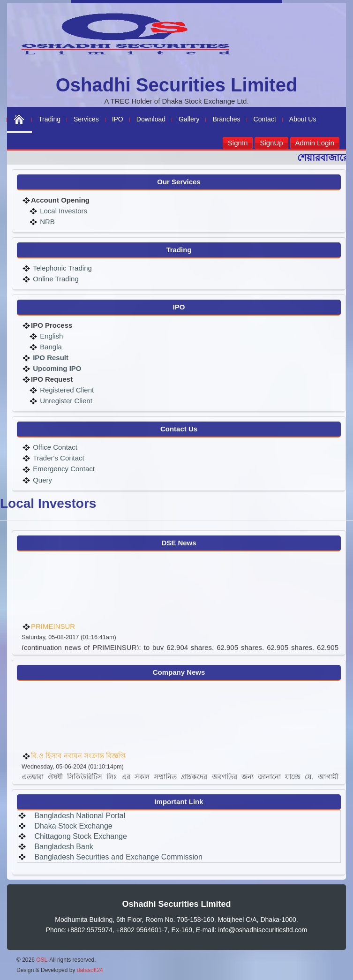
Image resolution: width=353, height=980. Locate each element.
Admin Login (315, 143)
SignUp (271, 143)
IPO (118, 119)
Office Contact (54, 447)
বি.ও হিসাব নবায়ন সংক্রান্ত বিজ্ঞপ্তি (78, 764)
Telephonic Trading (61, 268)
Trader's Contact (58, 458)
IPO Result (51, 358)
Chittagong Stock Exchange (80, 836)
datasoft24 (90, 970)
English (50, 336)
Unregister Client (65, 401)
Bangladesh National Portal (80, 816)
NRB (46, 222)
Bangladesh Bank (64, 847)
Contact (265, 119)
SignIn (238, 143)
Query (41, 480)
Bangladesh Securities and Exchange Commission (118, 857)
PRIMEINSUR (53, 635)
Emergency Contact (63, 469)
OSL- (43, 960)
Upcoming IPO (56, 368)
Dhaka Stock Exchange (73, 826)
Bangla (50, 347)
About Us (303, 119)
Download (151, 119)
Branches (226, 119)
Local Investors (63, 211)
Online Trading (55, 279)
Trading (49, 119)
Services (86, 119)
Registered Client (66, 390)
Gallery (189, 119)
